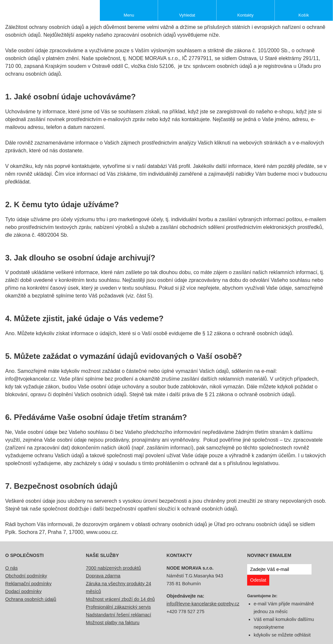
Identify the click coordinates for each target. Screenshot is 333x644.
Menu (129, 15)
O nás (11, 568)
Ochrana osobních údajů (31, 599)
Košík (304, 15)
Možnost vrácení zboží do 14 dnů (120, 599)
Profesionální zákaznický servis (118, 607)
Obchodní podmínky (26, 576)
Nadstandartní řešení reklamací (119, 615)
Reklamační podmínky (28, 584)
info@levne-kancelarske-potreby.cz (203, 604)
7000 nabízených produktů (113, 568)
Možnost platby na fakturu (113, 623)
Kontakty (246, 15)
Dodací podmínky (23, 591)
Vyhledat (187, 15)
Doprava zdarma (103, 576)
